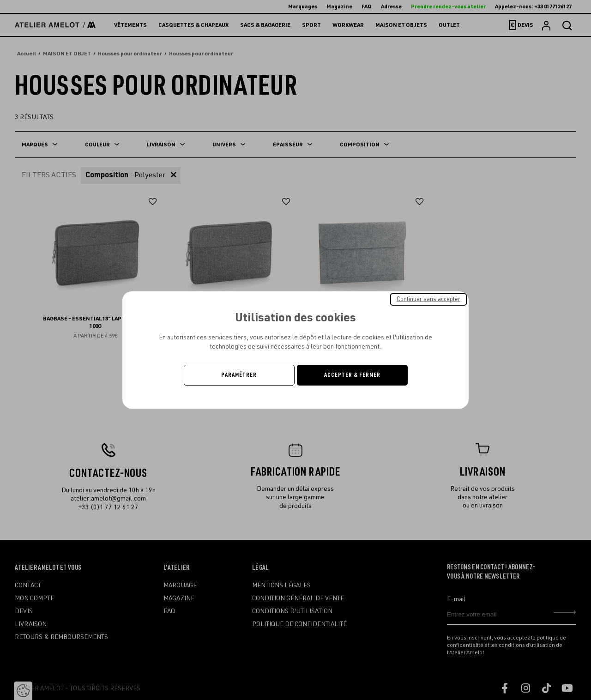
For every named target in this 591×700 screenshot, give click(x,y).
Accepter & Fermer (352, 375)
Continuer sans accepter (428, 299)
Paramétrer (239, 375)
